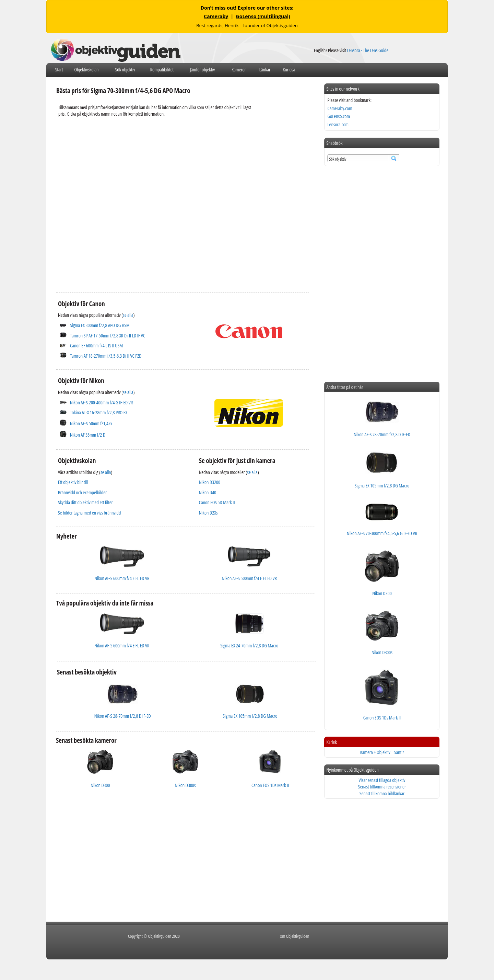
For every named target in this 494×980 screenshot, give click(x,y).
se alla (128, 315)
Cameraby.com (340, 108)
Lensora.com (338, 124)
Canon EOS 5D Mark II (217, 502)
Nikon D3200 (210, 482)
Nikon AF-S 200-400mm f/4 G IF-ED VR (101, 402)
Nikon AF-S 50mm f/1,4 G (91, 423)
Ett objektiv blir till (73, 482)
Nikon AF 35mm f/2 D (88, 435)
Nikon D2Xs (208, 513)
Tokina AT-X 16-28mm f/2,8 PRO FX (99, 412)
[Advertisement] (183, 246)
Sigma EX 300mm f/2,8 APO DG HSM (100, 325)
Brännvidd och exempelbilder (82, 492)
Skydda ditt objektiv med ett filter (85, 502)
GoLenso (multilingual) (263, 16)
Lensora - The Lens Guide (368, 50)
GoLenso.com (338, 116)
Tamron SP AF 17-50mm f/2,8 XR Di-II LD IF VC (108, 336)
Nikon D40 (208, 492)
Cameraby (216, 16)
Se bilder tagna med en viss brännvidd (89, 513)
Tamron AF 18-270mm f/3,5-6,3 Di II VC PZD (106, 356)
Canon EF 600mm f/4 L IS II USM (96, 345)
